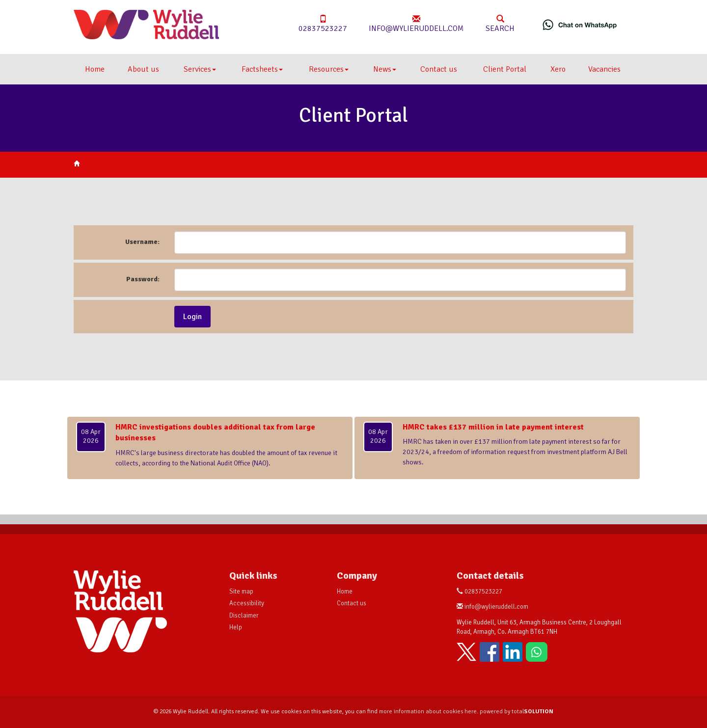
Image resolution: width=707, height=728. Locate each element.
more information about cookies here (428, 712)
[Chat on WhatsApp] (580, 25)
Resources (329, 69)
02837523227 (323, 24)
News (385, 69)
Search (500, 24)
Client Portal (505, 69)
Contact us (439, 69)
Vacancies (604, 69)
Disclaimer (244, 616)
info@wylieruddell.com (416, 24)
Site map (241, 592)
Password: (143, 279)
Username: (142, 242)
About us (143, 69)
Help (236, 627)
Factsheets (262, 69)
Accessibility (247, 603)
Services (200, 69)
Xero (558, 69)
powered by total (517, 712)
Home (95, 69)
